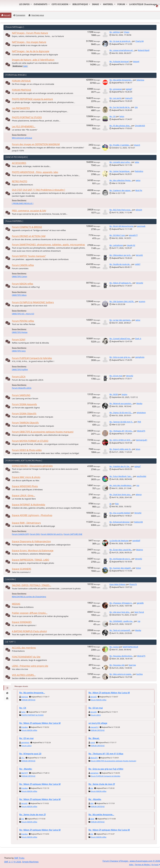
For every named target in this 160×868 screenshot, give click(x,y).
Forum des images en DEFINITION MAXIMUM (36, 144)
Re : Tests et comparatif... (120, 630)
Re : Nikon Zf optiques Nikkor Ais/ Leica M (109, 693)
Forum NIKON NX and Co (52, 534)
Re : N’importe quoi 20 (30, 754)
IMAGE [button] (96, 4)
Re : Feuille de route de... (120, 264)
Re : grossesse (116, 89)
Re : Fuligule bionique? (119, 61)
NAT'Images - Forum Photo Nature (30, 33)
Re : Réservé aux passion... (121, 403)
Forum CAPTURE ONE (73, 534)
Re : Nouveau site (117, 665)
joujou (125, 394)
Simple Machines (30, 862)
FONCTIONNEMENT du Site (26, 657)
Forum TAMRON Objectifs (25, 423)
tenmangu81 (142, 440)
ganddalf (136, 541)
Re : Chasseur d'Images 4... (121, 603)
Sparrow (132, 665)
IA (110, 504)
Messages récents (21, 686)
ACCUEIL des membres (24, 648)
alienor (139, 494)
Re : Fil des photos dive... (120, 126)
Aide (131, 865)
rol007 (138, 264)
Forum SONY (19, 340)
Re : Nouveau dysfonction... (121, 656)
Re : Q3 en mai (116, 376)
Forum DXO (35, 534)
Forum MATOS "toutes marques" (29, 256)
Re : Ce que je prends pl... (120, 41)
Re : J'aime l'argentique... (120, 171)
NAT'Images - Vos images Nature (29, 42)
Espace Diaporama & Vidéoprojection (31, 541)
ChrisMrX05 (140, 126)
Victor (138, 568)
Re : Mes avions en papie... (121, 674)
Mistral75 (141, 431)
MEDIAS (16, 604)
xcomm (142, 301)
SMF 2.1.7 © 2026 (13, 862)
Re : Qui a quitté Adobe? (120, 513)
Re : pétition (115, 32)
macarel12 (94, 727)
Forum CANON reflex (23, 265)
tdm (92, 803)
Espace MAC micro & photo (26, 477)
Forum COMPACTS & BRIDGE (27, 227)
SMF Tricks (19, 858)
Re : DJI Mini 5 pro (117, 235)
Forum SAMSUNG (21, 395)
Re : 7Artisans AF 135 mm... (121, 431)
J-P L (23, 758)
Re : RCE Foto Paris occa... (121, 210)
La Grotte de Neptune (119, 541)
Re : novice (114, 647)
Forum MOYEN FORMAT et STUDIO (30, 441)
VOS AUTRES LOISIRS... (24, 675)
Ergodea (24, 727)
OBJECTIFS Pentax (20, 332)
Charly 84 (139, 41)
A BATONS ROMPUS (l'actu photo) (29, 631)
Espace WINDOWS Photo (25, 486)
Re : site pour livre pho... (120, 612)
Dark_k (138, 339)
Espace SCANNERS (22, 569)
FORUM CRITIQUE (21, 81)
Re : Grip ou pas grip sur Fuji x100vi (106, 769)
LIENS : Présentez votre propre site (30, 666)
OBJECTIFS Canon (19, 276)
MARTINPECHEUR (130, 647)
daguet (136, 61)
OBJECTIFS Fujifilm (20, 369)
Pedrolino (139, 171)
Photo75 (133, 584)
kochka (140, 674)
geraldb (140, 603)
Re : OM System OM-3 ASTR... (122, 301)
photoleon (141, 413)
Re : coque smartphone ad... (122, 50)
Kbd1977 (25, 773)
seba (137, 162)
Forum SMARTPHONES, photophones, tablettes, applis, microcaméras (48, 245)
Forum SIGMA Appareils (24, 404)
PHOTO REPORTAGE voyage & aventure (32, 99)
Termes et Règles (142, 865)
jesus (138, 449)
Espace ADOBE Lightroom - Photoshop (32, 515)
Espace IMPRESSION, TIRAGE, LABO (30, 560)
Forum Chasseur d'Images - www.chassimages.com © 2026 (131, 861)
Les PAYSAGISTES (21, 108)
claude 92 (131, 245)
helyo (122, 116)
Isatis (25, 66)
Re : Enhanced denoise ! (120, 522)
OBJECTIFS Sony (19, 351)
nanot (93, 742)
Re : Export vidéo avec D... (121, 449)
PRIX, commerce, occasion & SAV (29, 211)
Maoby (139, 403)
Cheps (127, 32)
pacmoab (141, 226)
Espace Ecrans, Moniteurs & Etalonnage (33, 551)
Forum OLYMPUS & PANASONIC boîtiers (33, 302)
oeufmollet (141, 476)
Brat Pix (139, 190)
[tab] (7, 688)
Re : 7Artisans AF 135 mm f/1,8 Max (106, 754)
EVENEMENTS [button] (41, 4)
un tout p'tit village (98, 723)
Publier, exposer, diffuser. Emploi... (30, 613)
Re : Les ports (115, 98)
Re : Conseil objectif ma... (120, 339)
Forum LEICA (19, 377)
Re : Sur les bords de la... (120, 107)
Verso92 (139, 255)
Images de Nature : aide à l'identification (33, 60)
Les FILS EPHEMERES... (24, 126)
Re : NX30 (114, 394)
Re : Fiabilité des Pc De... (120, 466)
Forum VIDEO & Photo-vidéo (27, 450)
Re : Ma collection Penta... (121, 180)
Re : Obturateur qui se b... (121, 255)
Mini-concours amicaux (22, 138)
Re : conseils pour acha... (120, 162)
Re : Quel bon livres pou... (121, 494)
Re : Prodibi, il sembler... (120, 145)
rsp (138, 485)
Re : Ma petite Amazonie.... (121, 80)
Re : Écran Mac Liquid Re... (121, 550)
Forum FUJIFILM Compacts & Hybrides (32, 358)
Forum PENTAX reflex (23, 321)
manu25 (129, 98)
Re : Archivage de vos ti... (120, 559)
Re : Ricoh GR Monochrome (121, 226)
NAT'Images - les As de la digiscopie (31, 51)
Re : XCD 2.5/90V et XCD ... (121, 440)
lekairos (140, 550)
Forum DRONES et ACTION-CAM (29, 236)
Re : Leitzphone (116, 245)
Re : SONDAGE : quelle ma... (121, 621)
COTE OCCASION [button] (60, 4)
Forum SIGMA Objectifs (24, 414)
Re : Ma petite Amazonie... (32, 693)
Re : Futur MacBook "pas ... (121, 476)
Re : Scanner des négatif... (121, 568)
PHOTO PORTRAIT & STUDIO (27, 117)
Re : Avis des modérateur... (121, 485)
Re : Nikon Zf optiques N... (121, 283)
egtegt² (129, 89)
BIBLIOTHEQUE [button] (80, 4)
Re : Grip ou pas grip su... (120, 357)
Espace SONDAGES (22, 622)
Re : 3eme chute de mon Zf (102, 784)
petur (138, 180)
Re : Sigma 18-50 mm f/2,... (121, 413)
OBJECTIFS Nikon (19, 295)
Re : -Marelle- (26, 769)
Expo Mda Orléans (117, 584)
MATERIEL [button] (108, 4)
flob (117, 504)
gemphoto (140, 357)
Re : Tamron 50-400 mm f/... (121, 422)
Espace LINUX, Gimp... (23, 496)
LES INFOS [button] (25, 4)
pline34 (139, 210)
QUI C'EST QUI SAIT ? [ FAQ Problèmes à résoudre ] (38, 190)
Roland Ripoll (144, 50)
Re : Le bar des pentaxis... (121, 320)
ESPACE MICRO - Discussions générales (32, 466)
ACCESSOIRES (19, 163)
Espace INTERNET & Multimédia (29, 505)
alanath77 (133, 235)
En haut (156, 865)
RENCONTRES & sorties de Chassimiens (29, 597)
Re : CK (112, 116)
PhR (139, 422)
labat (92, 819)
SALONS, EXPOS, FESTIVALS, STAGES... (32, 585)
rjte (136, 107)
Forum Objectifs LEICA (22, 388)
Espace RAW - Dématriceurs (26, 523)
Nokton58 (138, 522)
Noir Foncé (139, 612)
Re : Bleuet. (94, 738)
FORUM (121, 4)
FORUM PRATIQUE (22, 90)
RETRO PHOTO (20, 181)
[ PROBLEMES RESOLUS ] (22, 203)
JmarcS (137, 145)
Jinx (92, 788)
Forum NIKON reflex (23, 284)
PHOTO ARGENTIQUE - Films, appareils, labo (35, 172)
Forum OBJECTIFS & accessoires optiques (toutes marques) (43, 432)
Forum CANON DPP (20, 534)
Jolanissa (140, 80)
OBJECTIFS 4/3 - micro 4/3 (23, 314)
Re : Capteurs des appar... (120, 190)
